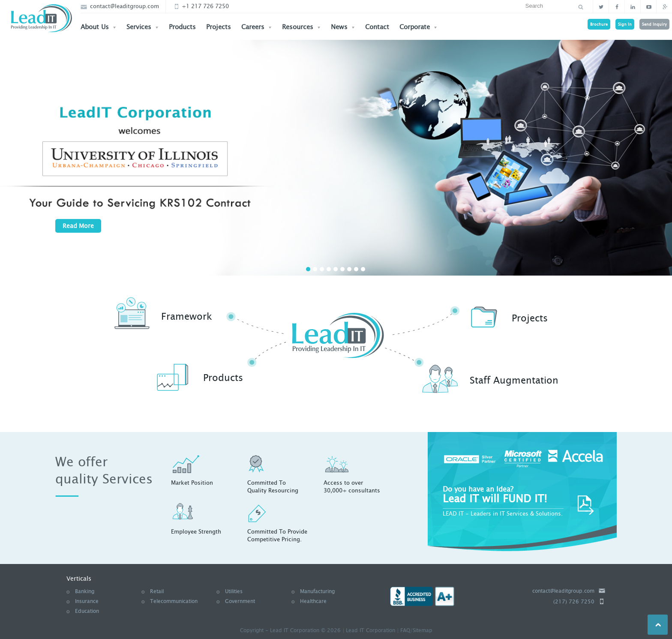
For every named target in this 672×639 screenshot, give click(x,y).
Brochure (599, 24)
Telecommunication (174, 601)
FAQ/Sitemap (416, 630)
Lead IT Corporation (370, 630)
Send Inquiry (654, 24)
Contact (377, 27)
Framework (187, 316)
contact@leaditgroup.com (120, 6)
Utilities (234, 591)
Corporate (418, 27)
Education (87, 611)
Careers (256, 27)
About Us (98, 27)
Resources (301, 27)
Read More (78, 226)
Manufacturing (317, 591)
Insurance (87, 601)
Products (182, 27)
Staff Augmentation (514, 380)
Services (142, 27)
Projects (219, 27)
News (343, 27)
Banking (85, 591)
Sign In (625, 24)
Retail (157, 591)
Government (240, 601)
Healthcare (313, 601)
